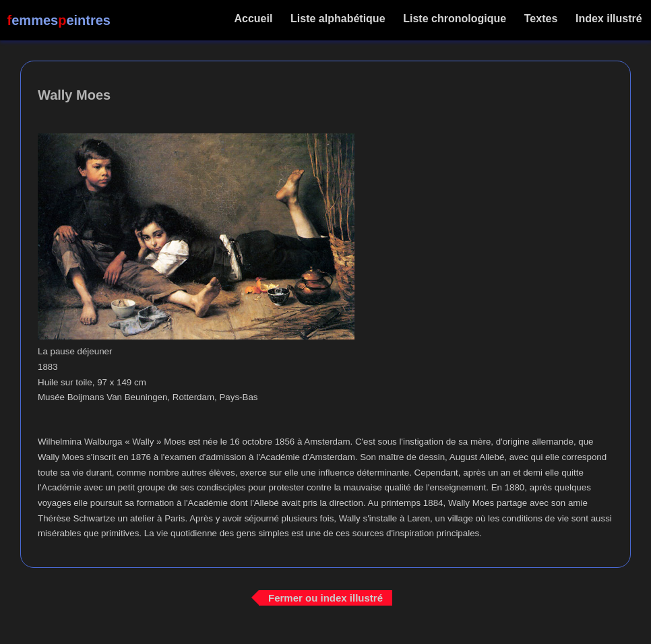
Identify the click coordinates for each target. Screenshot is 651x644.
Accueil (254, 19)
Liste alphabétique (338, 19)
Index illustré (609, 19)
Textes (540, 19)
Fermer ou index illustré (325, 597)
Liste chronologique (455, 19)
